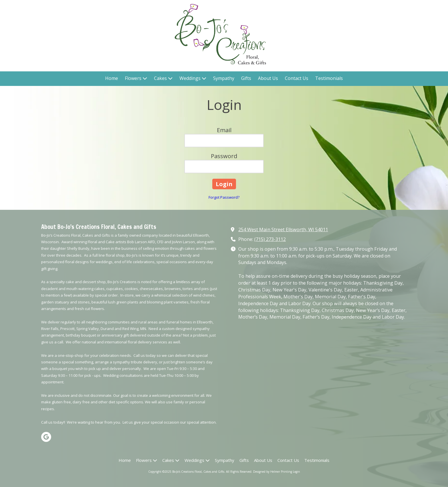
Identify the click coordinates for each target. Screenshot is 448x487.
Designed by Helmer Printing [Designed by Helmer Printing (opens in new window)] (273, 472)
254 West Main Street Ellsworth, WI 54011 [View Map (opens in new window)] (283, 230)
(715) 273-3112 (270, 239)
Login (296, 472)
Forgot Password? (224, 197)
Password (224, 156)
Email (224, 130)
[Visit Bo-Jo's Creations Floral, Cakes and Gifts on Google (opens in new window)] (46, 437)
